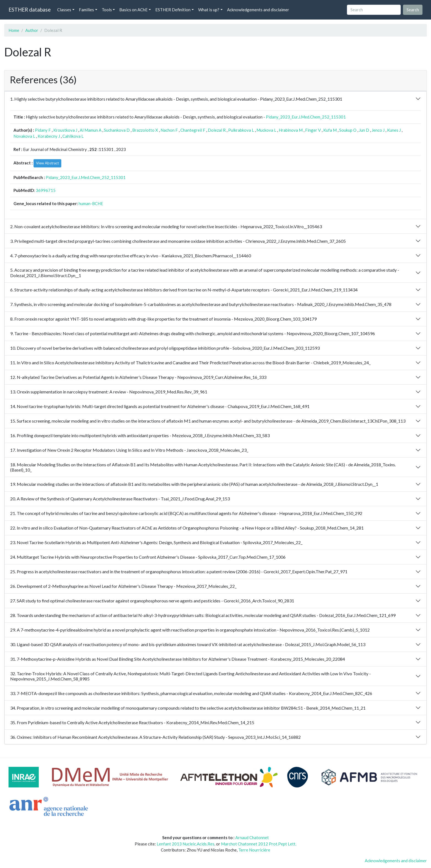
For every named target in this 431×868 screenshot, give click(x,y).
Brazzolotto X (145, 130)
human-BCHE (91, 203)
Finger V (313, 130)
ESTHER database (30, 9)
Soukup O (348, 130)
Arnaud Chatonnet (252, 837)
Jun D (364, 130)
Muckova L (266, 130)
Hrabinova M (291, 130)
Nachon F (169, 130)
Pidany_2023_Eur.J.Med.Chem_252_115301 (306, 117)
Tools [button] (107, 10)
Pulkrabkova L (241, 130)
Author (32, 30)
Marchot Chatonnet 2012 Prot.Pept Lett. (259, 844)
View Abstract (47, 163)
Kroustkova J (65, 130)
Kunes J (394, 130)
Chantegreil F (193, 130)
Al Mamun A (91, 130)
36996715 (46, 190)
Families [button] (86, 10)
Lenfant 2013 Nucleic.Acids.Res (186, 844)
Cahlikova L (73, 136)
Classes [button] (64, 10)
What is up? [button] (209, 10)
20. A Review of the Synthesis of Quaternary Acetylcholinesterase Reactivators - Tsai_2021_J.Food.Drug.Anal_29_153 (120, 499)
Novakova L (24, 136)
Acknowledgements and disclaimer (258, 10)
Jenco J (378, 130)
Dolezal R (217, 130)
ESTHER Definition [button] (173, 10)
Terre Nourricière (254, 850)
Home (14, 30)
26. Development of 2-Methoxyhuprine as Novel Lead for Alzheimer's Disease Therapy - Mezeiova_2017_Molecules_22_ (123, 586)
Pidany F (43, 130)
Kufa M (330, 130)
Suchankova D (117, 130)
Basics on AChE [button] (133, 10)
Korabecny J (49, 136)
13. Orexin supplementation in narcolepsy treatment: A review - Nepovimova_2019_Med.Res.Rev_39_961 (109, 392)
